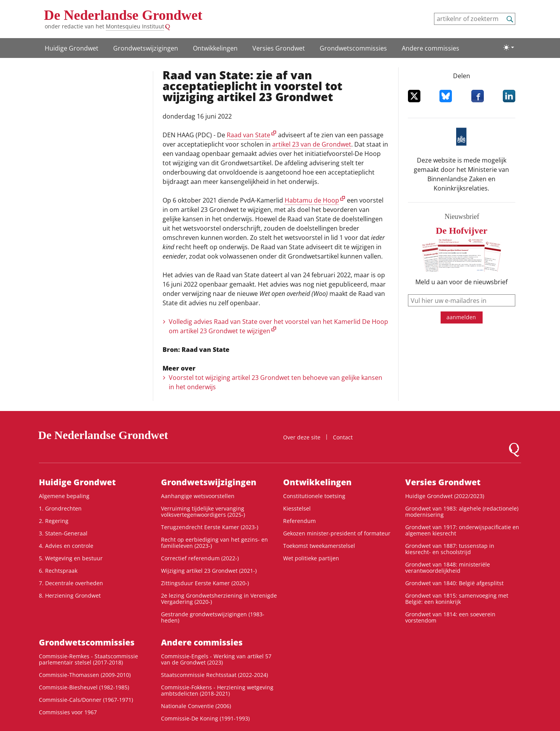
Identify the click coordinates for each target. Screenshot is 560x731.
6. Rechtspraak (58, 571)
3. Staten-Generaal (63, 533)
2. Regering (54, 521)
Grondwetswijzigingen (146, 48)
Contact (343, 437)
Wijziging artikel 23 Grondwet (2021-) (209, 571)
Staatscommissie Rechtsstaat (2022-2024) (214, 675)
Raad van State (248, 135)
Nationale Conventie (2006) (196, 706)
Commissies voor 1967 (68, 712)
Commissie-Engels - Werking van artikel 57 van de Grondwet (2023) (216, 659)
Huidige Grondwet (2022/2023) (445, 496)
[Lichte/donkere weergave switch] (509, 47)
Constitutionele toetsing (314, 496)
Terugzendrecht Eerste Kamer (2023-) (210, 527)
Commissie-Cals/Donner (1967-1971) (86, 700)
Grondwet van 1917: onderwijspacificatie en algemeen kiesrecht (462, 530)
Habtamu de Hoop (312, 200)
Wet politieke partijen (311, 558)
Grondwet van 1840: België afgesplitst (454, 583)
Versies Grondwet (279, 48)
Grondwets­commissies (353, 48)
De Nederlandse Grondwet (123, 15)
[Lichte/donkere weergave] (509, 47)
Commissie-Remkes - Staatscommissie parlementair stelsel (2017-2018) (88, 659)
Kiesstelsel (297, 508)
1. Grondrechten (60, 508)
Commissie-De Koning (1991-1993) (205, 718)
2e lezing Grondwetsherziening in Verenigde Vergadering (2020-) (219, 599)
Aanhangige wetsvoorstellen (198, 496)
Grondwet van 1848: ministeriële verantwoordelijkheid (448, 567)
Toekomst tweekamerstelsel (319, 546)
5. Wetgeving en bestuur (71, 558)
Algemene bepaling (64, 496)
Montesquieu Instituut (135, 26)
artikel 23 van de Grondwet (312, 144)
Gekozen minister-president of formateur (337, 533)
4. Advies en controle (66, 546)
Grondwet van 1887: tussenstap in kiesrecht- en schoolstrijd (450, 549)
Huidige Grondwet (72, 48)
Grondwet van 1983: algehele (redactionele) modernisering (462, 512)
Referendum (299, 521)
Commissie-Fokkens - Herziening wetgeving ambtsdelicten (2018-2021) (217, 690)
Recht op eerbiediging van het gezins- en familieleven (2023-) (214, 543)
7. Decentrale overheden (71, 583)
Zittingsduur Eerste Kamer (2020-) (205, 583)
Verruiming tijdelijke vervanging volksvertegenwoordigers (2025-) (203, 512)
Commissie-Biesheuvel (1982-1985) (84, 687)
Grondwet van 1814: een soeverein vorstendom (450, 617)
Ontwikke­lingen (215, 48)
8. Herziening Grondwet (70, 595)
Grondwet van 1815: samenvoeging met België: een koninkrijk (457, 599)
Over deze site (302, 437)
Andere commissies (430, 48)
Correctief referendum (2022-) (200, 558)
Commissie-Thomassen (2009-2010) (85, 675)
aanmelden (461, 317)
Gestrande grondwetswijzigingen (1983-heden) (213, 617)
